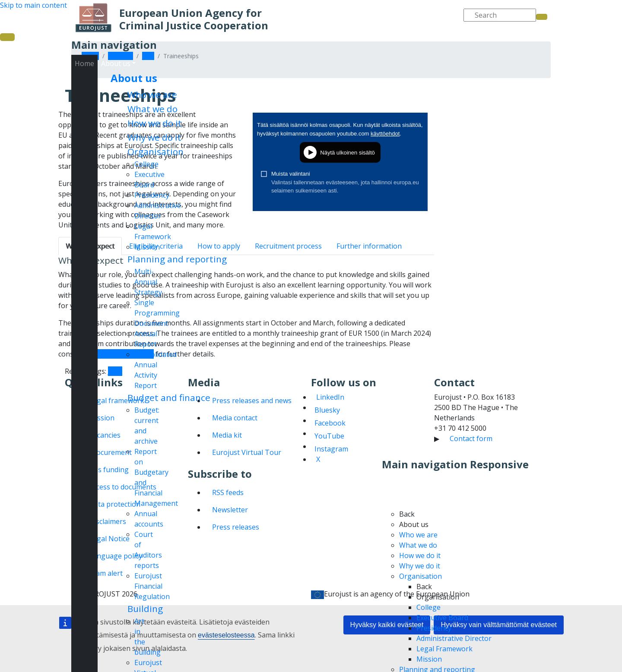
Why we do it (154, 137)
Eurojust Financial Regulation (152, 586)
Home (84, 63)
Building (145, 609)
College (146, 164)
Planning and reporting (177, 259)
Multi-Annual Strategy (148, 282)
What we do (152, 109)
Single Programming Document (157, 313)
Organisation (155, 151)
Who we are (152, 95)
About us (134, 78)
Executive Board (442, 618)
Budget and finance (169, 398)
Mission (147, 247)
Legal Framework (444, 649)
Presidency (152, 195)
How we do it (155, 123)
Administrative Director (454, 638)
